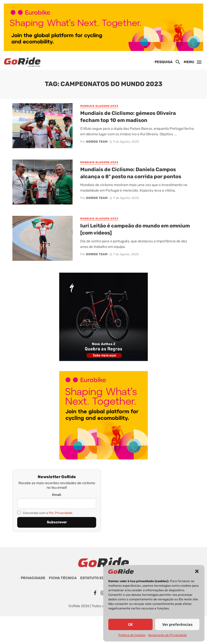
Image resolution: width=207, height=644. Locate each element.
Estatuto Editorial (99, 578)
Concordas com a (45, 513)
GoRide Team (97, 142)
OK (130, 625)
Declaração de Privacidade (167, 635)
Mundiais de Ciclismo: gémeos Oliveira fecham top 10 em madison (128, 117)
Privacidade (33, 578)
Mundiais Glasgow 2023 (99, 106)
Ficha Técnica (63, 578)
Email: (57, 495)
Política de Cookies (132, 635)
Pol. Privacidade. (61, 513)
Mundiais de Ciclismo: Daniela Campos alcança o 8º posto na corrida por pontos (131, 173)
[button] (197, 571)
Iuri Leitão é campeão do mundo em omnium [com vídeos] (135, 229)
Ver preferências (177, 625)
